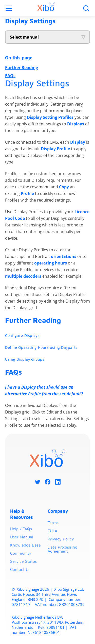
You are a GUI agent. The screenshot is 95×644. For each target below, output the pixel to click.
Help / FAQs (21, 529)
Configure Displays (22, 335)
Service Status (23, 561)
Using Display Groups (25, 359)
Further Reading (22, 68)
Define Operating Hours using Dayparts (41, 347)
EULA (52, 531)
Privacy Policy (61, 539)
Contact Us (20, 569)
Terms (53, 523)
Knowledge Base (25, 545)
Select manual (24, 37)
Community (21, 553)
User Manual (22, 537)
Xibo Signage (27, 589)
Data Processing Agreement (62, 549)
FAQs (10, 76)
